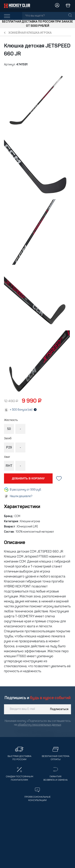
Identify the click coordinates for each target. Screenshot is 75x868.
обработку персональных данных (39, 725)
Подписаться (59, 709)
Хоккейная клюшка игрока (30, 33)
